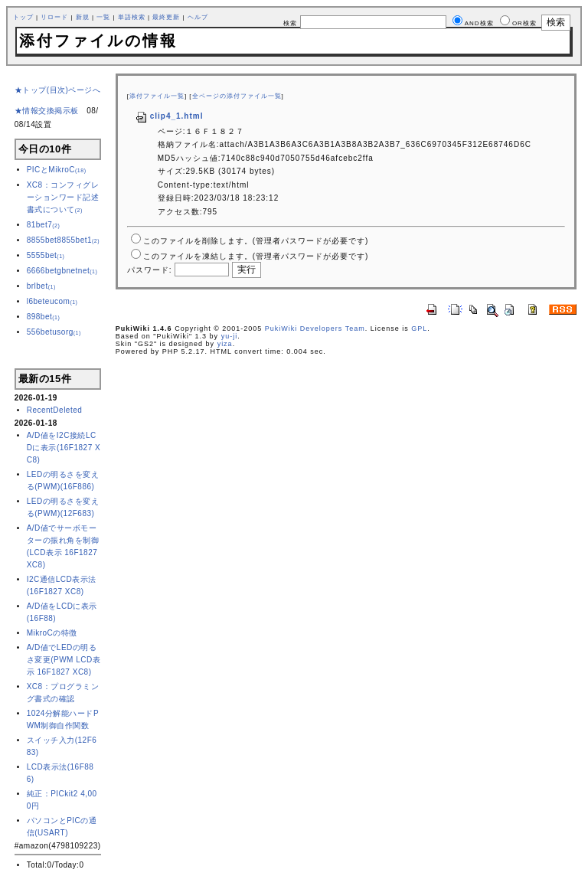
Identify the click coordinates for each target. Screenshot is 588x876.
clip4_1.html (169, 116)
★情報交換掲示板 (47, 111)
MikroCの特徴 (52, 633)
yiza (225, 344)
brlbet (41, 286)
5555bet (46, 255)
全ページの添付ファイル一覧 (237, 96)
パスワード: (150, 270)
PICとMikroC (57, 170)
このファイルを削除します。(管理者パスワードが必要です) (256, 241)
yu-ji (230, 336)
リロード (54, 17)
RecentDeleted (55, 410)
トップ (23, 17)
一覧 (103, 17)
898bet (44, 317)
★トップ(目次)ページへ (58, 90)
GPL (419, 328)
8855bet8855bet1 (63, 240)
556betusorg (54, 332)
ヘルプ (198, 17)
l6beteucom (52, 301)
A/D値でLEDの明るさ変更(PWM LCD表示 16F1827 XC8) (64, 660)
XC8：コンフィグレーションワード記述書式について (63, 197)
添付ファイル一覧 (157, 96)
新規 (83, 17)
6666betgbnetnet (62, 271)
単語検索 (132, 17)
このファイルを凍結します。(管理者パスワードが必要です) (256, 256)
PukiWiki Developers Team (315, 328)
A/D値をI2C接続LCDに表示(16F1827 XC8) (64, 448)
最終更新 (166, 17)
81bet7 (44, 225)
